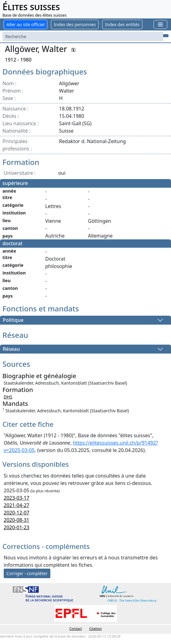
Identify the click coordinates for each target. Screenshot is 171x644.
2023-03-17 (17, 498)
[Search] (83, 36)
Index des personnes (75, 24)
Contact (76, 628)
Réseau (11, 349)
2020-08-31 (17, 520)
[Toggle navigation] (160, 24)
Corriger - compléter (27, 573)
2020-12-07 (17, 513)
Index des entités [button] (122, 24)
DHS (8, 397)
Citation (96, 628)
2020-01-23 (17, 527)
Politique (13, 320)
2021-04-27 (17, 505)
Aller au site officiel (25, 24)
